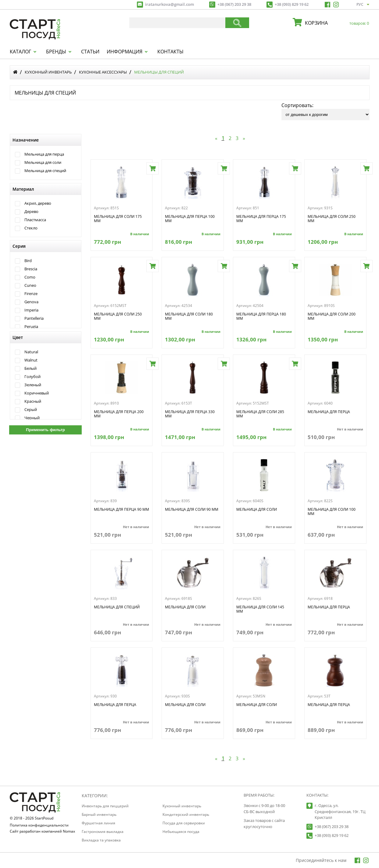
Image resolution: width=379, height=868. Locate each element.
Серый (31, 410)
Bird (28, 261)
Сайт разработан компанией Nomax (42, 832)
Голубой (32, 377)
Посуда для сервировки (184, 823)
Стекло (31, 228)
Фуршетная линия (98, 823)
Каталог (20, 52)
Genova (31, 302)
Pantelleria (34, 318)
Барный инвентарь (99, 814)
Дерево (31, 212)
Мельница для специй (45, 171)
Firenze (31, 294)
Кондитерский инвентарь (186, 814)
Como (30, 277)
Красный (33, 401)
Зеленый (33, 385)
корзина (335, 23)
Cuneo (30, 285)
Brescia (31, 269)
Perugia (31, 327)
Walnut (31, 360)
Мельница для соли (43, 162)
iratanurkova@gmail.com (170, 4)
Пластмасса (35, 220)
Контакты (170, 52)
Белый (30, 368)
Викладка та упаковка (101, 840)
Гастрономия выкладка (103, 832)
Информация (125, 52)
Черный (32, 418)
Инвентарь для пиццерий (105, 806)
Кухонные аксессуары (103, 72)
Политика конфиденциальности (39, 826)
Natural (31, 352)
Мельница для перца (44, 154)
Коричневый (37, 393)
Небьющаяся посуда (181, 832)
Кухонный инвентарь (48, 72)
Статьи (90, 52)
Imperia (31, 310)
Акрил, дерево (38, 203)
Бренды (56, 52)
